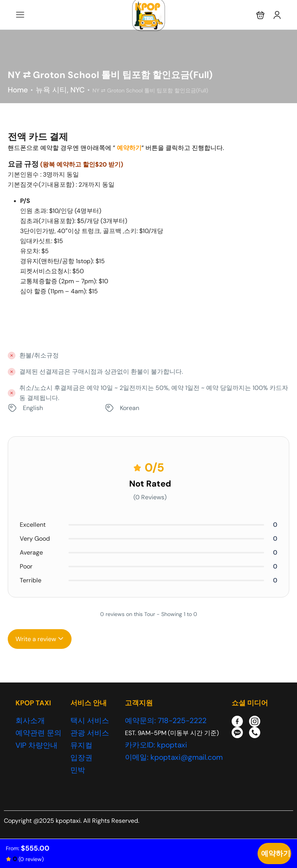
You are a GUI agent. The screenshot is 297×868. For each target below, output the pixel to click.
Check (274, 854)
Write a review (40, 639)
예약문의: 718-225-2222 (166, 721)
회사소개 (30, 721)
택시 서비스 (90, 721)
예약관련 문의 (38, 733)
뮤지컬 (81, 745)
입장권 (81, 758)
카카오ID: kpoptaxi (156, 745)
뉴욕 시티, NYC (60, 90)
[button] (260, 15)
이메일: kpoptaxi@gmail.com (174, 757)
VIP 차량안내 (37, 745)
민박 (78, 770)
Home (18, 90)
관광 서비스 (90, 733)
